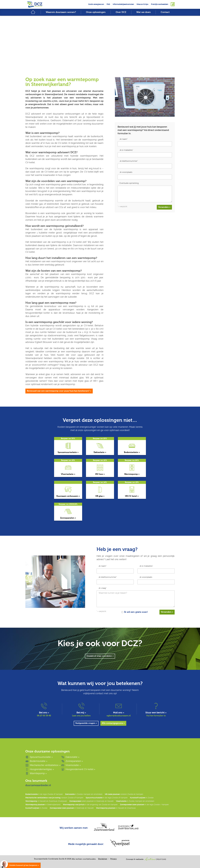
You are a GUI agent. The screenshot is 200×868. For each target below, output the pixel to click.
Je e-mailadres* (126, 150)
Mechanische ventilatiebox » (43, 765)
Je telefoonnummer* (129, 161)
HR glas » (100, 496)
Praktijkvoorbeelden (160, 4)
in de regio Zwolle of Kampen (44, 794)
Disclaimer (103, 859)
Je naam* (124, 139)
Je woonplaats (126, 172)
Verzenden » (164, 207)
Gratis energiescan (96, 4)
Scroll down (100, 55)
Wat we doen (144, 12)
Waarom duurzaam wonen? (61, 12)
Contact (165, 12)
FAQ (108, 4)
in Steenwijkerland (43, 805)
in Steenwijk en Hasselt (72, 808)
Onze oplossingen (96, 12)
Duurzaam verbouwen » (68, 496)
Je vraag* (102, 588)
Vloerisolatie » (68, 474)
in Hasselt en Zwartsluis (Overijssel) (46, 801)
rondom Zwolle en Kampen (124, 794)
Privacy (114, 859)
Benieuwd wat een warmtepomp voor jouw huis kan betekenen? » (59, 391)
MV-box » (100, 474)
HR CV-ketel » (132, 496)
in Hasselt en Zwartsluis (116, 808)
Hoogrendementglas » (40, 769)
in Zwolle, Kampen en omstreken (84, 794)
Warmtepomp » (132, 474)
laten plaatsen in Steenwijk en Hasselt (91, 801)
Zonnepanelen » (68, 518)
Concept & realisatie (146, 859)
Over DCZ (121, 12)
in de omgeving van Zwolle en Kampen (90, 805)
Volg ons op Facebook (173, 4)
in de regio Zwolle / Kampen (144, 805)
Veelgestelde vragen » (86, 723)
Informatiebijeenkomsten (123, 4)
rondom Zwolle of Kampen (54, 798)
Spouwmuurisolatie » (68, 452)
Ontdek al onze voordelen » (100, 656)
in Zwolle (142, 798)
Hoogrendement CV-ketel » (78, 769)
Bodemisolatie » (132, 452)
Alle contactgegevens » (113, 723)
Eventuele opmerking (129, 183)
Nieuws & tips (142, 4)
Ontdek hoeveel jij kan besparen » (24, 865)
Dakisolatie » (100, 452)
